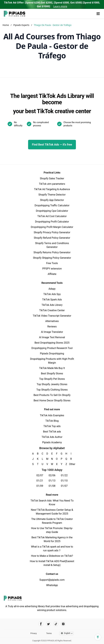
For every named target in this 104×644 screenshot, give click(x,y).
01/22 (64, 475)
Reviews (52, 327)
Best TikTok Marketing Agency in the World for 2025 (52, 539)
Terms (49, 633)
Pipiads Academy (52, 442)
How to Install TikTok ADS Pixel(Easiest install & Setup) (52, 563)
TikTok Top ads (52, 426)
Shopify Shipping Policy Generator (52, 258)
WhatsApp (52, 585)
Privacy (34, 633)
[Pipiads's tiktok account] (56, 624)
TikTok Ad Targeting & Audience (52, 189)
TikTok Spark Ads (52, 300)
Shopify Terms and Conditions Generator (52, 245)
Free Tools (52, 263)
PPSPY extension (52, 269)
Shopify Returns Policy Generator (52, 252)
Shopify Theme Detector (52, 195)
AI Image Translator (52, 332)
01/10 (64, 481)
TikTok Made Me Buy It (52, 368)
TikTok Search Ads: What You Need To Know (52, 503)
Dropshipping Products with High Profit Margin (52, 361)
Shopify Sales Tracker (52, 178)
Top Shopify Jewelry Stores (52, 384)
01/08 (52, 486)
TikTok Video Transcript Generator (52, 316)
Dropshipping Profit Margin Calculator (52, 227)
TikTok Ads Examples (52, 415)
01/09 (40, 486)
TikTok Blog (52, 421)
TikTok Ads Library (52, 305)
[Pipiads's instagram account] (63, 624)
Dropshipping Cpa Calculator (52, 211)
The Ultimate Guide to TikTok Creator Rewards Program (52, 521)
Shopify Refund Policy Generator (52, 238)
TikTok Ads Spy (52, 294)
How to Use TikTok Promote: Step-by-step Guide (52, 530)
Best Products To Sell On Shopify (52, 395)
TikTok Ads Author (52, 437)
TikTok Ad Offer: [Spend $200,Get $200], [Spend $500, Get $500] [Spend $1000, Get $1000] (52, 4)
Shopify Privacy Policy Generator (52, 232)
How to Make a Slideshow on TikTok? (52, 556)
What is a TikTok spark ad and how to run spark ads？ (52, 549)
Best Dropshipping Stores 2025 (52, 343)
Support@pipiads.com (52, 580)
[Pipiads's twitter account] (48, 624)
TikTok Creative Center (52, 310)
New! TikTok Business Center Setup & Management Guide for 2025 (52, 512)
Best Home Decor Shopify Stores (52, 400)
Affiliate (52, 274)
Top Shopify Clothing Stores (52, 390)
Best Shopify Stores (52, 373)
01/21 (40, 481)
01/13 (52, 481)
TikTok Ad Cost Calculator (52, 216)
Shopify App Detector (52, 200)
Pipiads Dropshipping (52, 354)
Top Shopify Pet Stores (52, 379)
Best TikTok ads (52, 432)
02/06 (52, 475)
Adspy (52, 289)
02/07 (40, 475)
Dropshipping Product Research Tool (52, 348)
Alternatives (52, 321)
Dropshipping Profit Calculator (52, 222)
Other (71, 464)
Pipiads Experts (22, 25)
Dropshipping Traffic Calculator (52, 205)
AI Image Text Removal (52, 337)
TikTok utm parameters (52, 184)
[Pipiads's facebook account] (41, 624)
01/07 (64, 486)
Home (6, 25)
